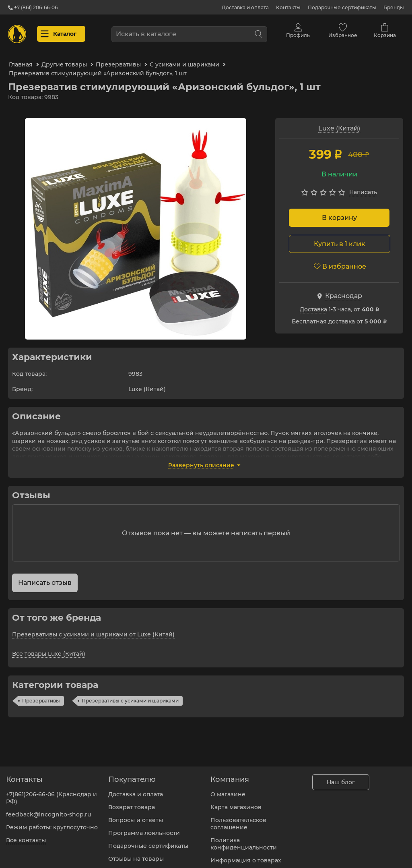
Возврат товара (132, 802)
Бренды (394, 7)
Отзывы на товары (136, 854)
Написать (363, 187)
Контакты (288, 7)
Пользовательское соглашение (238, 819)
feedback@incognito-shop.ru (48, 810)
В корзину (339, 213)
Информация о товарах (246, 856)
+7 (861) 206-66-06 (33, 7)
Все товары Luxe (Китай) (49, 649)
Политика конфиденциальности (244, 839)
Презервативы (41, 696)
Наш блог (341, 777)
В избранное (340, 262)
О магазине (228, 789)
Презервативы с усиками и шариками (130, 696)
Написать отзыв (45, 578)
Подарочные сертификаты (342, 7)
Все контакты (26, 835)
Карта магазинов (236, 802)
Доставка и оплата (245, 7)
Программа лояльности (144, 828)
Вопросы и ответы (136, 815)
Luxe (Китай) (339, 123)
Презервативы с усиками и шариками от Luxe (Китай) (93, 630)
